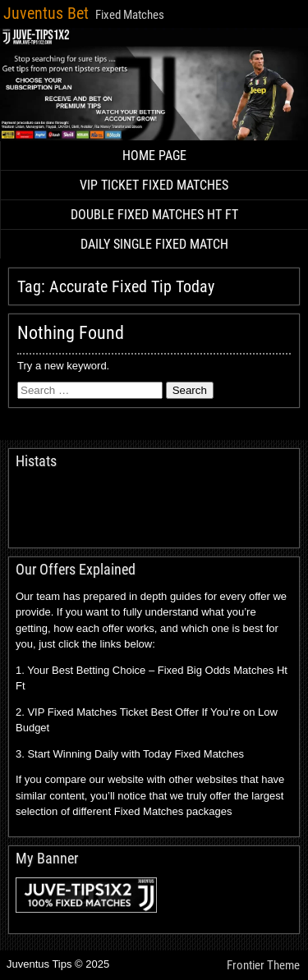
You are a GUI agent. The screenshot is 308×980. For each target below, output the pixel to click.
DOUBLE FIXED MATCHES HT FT (154, 215)
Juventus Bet (46, 13)
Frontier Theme (263, 965)
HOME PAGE (154, 156)
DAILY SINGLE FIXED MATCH (154, 244)
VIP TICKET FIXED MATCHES (154, 185)
